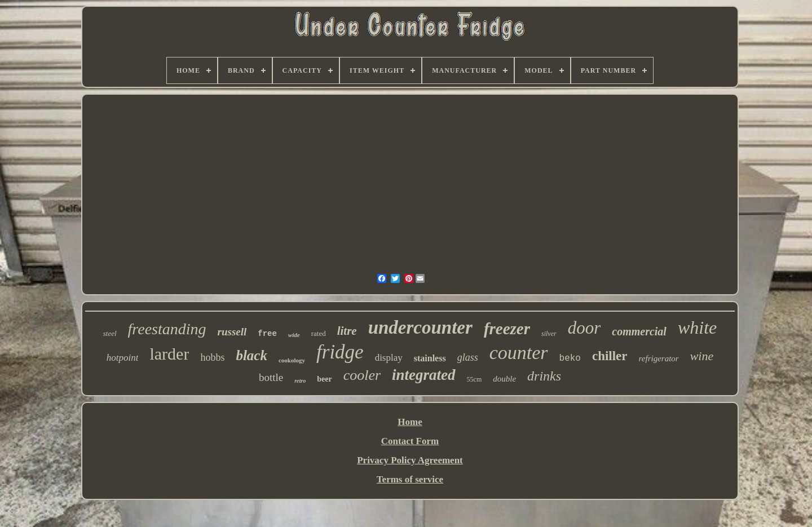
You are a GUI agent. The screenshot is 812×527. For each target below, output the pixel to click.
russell (232, 332)
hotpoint (123, 358)
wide (294, 335)
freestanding (167, 329)
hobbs (212, 357)
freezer (507, 329)
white (697, 327)
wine (702, 356)
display (389, 358)
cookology (292, 360)
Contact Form (410, 441)
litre (347, 331)
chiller (610, 356)
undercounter (420, 327)
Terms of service (410, 479)
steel (110, 333)
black (251, 355)
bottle (271, 377)
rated (319, 333)
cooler (362, 375)
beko (570, 358)
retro (300, 381)
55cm (475, 379)
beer (324, 379)
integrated (424, 375)
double (504, 379)
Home (410, 422)
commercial (639, 331)
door (584, 328)
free (267, 334)
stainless (430, 358)
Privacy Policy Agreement (410, 460)
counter (519, 353)
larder (169, 354)
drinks (544, 376)
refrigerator (659, 358)
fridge (340, 352)
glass (468, 357)
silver (549, 334)
